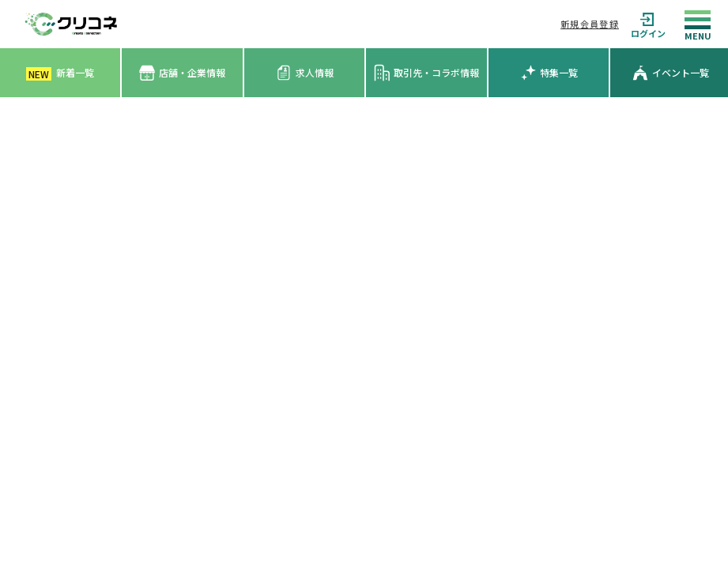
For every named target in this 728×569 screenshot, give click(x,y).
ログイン (648, 24)
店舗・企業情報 (182, 73)
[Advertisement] (364, 216)
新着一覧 (60, 73)
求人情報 (305, 73)
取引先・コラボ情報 (426, 73)
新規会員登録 (590, 24)
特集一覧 (549, 73)
